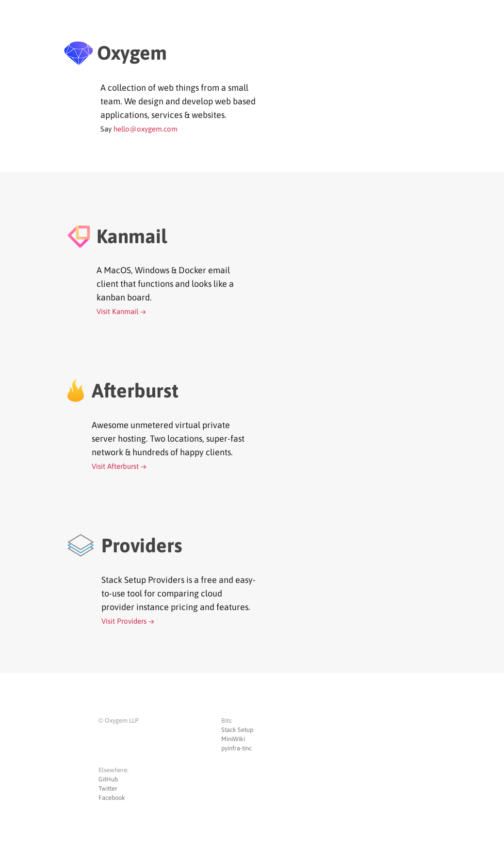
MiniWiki (233, 739)
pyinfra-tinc (236, 748)
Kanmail (132, 236)
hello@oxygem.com (146, 129)
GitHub (108, 779)
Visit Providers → (128, 621)
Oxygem (132, 53)
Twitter (108, 788)
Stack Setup (237, 730)
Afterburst (135, 390)
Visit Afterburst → (119, 466)
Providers (142, 545)
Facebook (112, 798)
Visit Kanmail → (121, 311)
